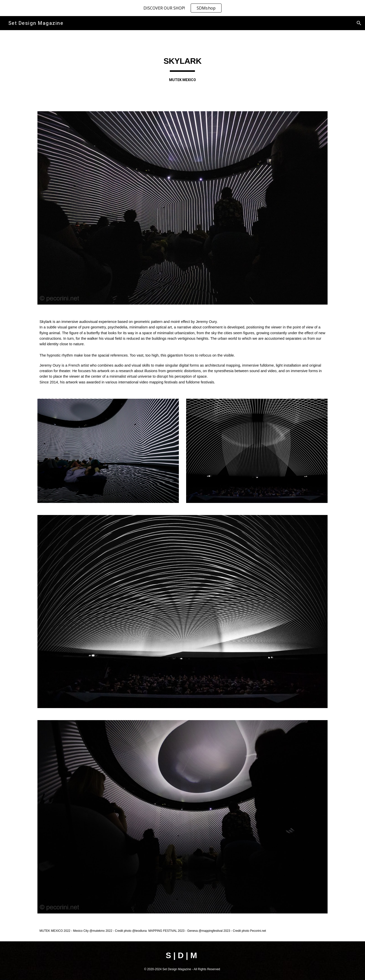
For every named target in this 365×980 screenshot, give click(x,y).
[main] (183, 68)
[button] (359, 23)
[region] (182, 8)
